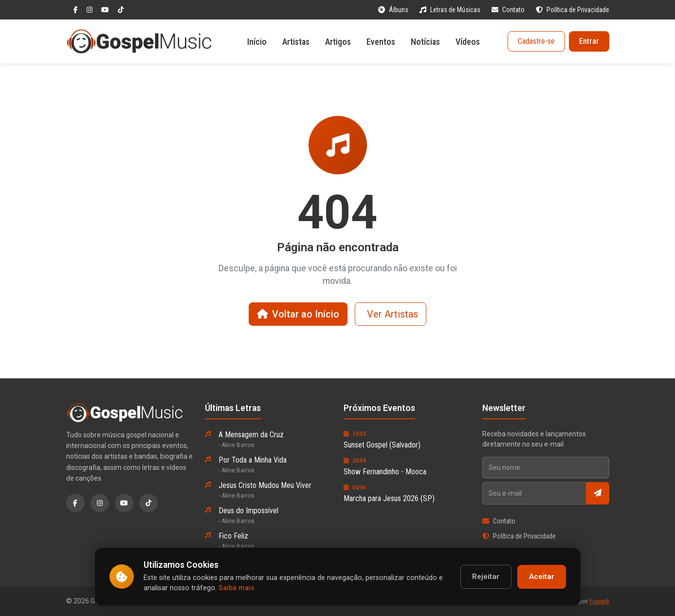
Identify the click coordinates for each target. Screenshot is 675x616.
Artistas (296, 42)
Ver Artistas (392, 314)
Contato (509, 10)
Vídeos (468, 42)
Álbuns (394, 10)
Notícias (425, 42)
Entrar (589, 41)
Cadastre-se (536, 41)
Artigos (338, 42)
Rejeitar (486, 577)
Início (257, 42)
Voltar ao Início (298, 314)
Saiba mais (237, 588)
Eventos (381, 42)
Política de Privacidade (573, 10)
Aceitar (542, 577)
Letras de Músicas (451, 10)
